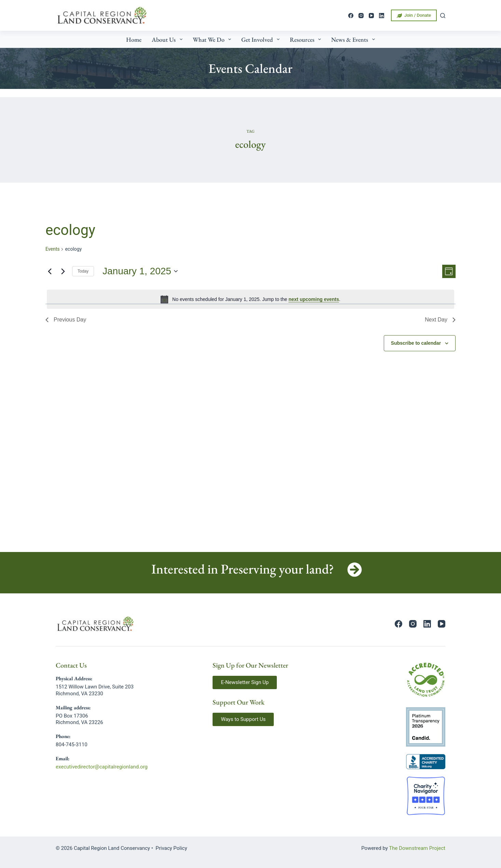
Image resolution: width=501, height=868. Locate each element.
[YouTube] (371, 16)
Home (134, 40)
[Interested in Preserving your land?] (355, 570)
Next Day (440, 320)
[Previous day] (50, 271)
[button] (245, 682)
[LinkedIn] (382, 16)
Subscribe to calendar (416, 343)
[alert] (251, 299)
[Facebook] (351, 16)
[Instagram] (361, 16)
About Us (168, 39)
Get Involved (262, 39)
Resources (307, 39)
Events (52, 249)
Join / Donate (414, 15)
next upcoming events (314, 299)
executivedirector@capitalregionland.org (102, 767)
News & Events (354, 39)
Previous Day (66, 320)
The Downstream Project (417, 848)
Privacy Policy (171, 848)
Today (83, 271)
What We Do (213, 39)
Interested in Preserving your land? (243, 569)
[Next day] (63, 271)
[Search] (443, 16)
